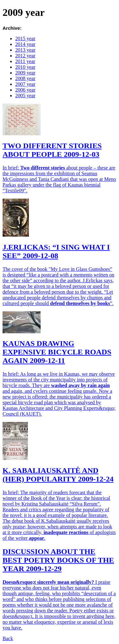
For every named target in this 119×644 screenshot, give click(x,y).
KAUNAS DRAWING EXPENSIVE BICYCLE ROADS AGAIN (57, 352)
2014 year (25, 44)
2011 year (25, 61)
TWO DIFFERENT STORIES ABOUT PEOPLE (52, 150)
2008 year (25, 78)
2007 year (25, 84)
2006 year (25, 90)
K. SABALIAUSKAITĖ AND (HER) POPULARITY (58, 475)
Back (8, 638)
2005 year (25, 96)
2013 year (25, 50)
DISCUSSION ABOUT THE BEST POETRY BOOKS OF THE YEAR (58, 560)
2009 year (25, 73)
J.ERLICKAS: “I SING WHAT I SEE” (56, 251)
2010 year (25, 67)
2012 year (25, 56)
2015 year (25, 38)
